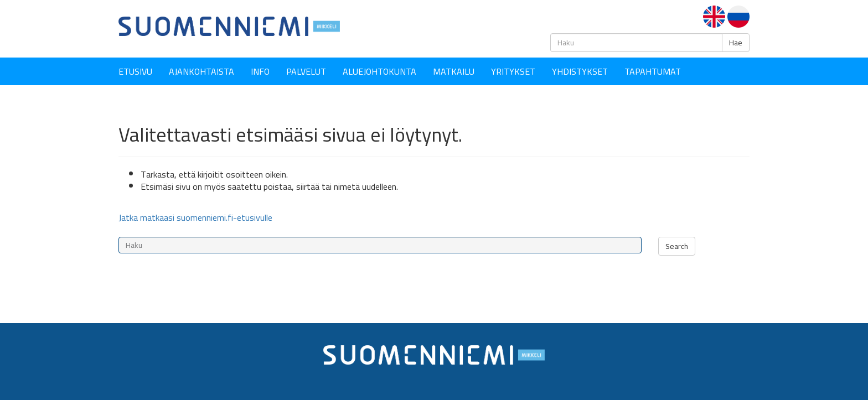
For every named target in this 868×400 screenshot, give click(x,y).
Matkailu (454, 71)
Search (677, 246)
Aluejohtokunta (379, 71)
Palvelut (306, 71)
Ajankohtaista (201, 71)
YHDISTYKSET (580, 71)
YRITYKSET (513, 71)
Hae (736, 43)
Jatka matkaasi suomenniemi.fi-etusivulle (195, 217)
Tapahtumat (653, 71)
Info (260, 71)
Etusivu (135, 71)
